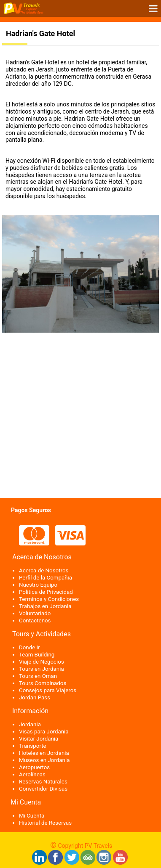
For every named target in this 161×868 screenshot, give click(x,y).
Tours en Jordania (42, 669)
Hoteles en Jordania (44, 753)
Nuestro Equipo (38, 585)
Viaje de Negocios (42, 662)
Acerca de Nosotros (44, 570)
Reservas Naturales (43, 782)
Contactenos (35, 621)
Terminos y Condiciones (49, 599)
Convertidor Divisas (43, 789)
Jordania (30, 724)
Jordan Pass (35, 697)
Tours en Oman (38, 676)
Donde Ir (30, 647)
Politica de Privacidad (46, 592)
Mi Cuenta (32, 816)
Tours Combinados (43, 683)
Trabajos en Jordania (45, 606)
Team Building (37, 655)
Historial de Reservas (45, 823)
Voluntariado (35, 613)
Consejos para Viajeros (48, 690)
